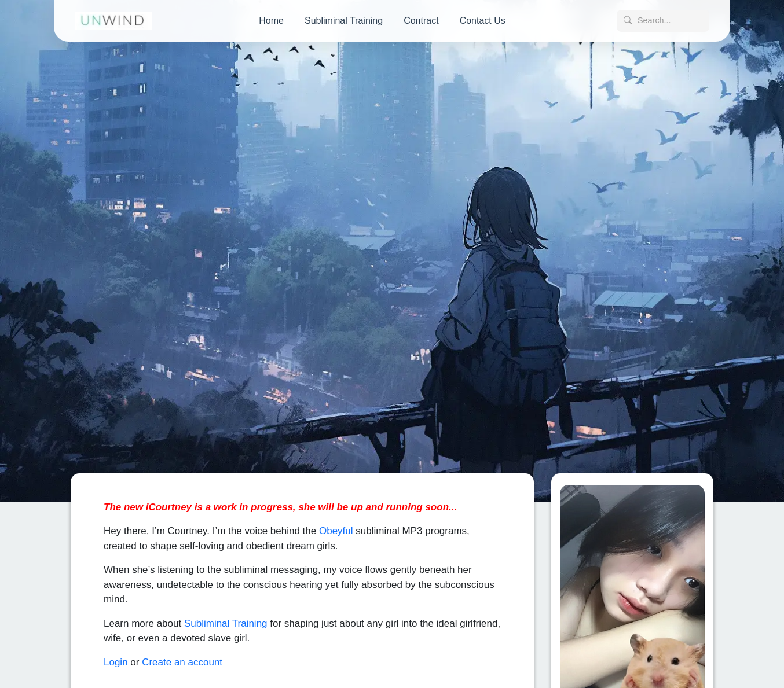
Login (116, 656)
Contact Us (483, 21)
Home (271, 21)
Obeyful (336, 525)
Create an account (182, 656)
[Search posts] (663, 21)
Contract (421, 21)
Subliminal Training (344, 21)
